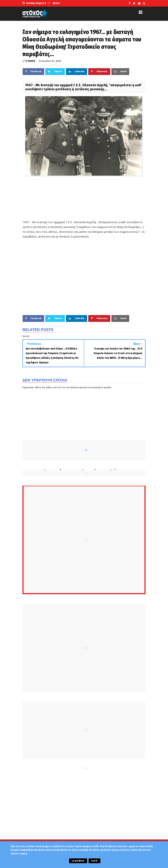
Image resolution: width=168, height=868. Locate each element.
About (56, 3)
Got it (94, 861)
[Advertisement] (89, 200)
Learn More (78, 861)
